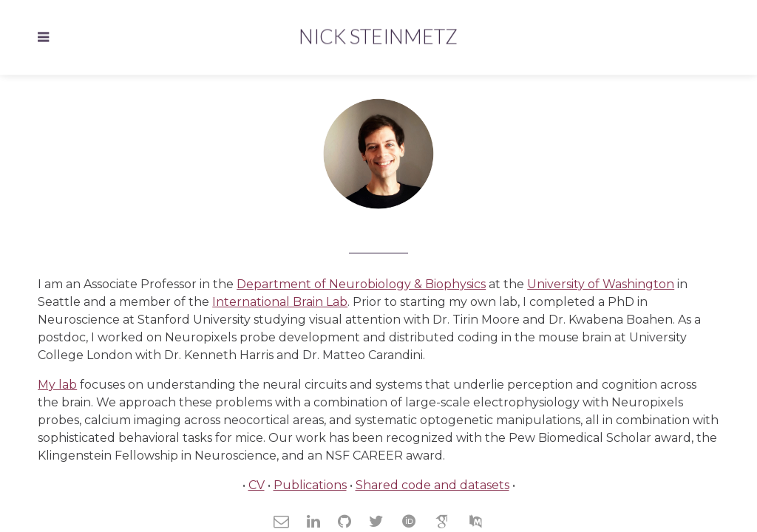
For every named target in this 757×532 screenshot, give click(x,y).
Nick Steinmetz (378, 36)
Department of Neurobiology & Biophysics (361, 284)
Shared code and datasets (432, 485)
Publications (310, 485)
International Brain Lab (280, 302)
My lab (57, 385)
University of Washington (601, 284)
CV (257, 485)
